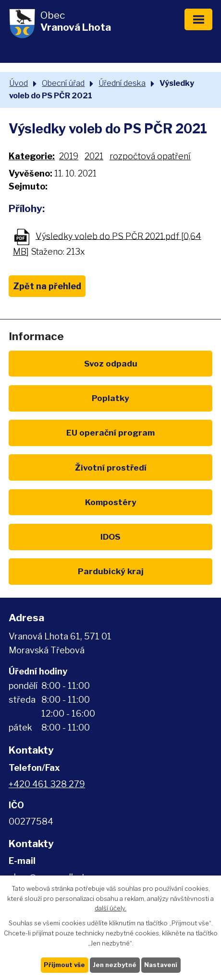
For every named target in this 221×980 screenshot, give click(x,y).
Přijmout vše (64, 965)
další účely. (110, 908)
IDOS (110, 537)
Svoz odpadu (111, 363)
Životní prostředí (111, 467)
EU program (110, 432)
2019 (69, 156)
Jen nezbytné (115, 965)
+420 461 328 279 (47, 784)
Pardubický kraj (111, 571)
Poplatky (110, 398)
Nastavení (161, 965)
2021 (94, 156)
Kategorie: (32, 156)
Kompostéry (111, 502)
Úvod (18, 83)
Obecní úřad (63, 83)
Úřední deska (122, 83)
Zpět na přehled (47, 286)
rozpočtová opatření (150, 156)
